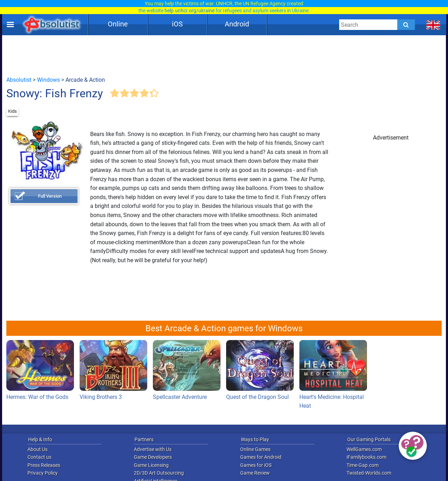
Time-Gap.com (363, 465)
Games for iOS (256, 465)
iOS (177, 24)
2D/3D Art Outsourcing (159, 473)
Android (237, 24)
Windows (48, 80)
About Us (38, 449)
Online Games (255, 449)
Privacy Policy (43, 473)
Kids (13, 111)
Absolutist (19, 80)
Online (118, 24)
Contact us (39, 457)
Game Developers (153, 457)
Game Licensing (151, 465)
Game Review (255, 473)
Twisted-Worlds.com (369, 473)
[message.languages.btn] (433, 25)
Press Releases (44, 465)
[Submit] (406, 25)
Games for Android (261, 457)
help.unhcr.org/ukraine (189, 11)
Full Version (50, 196)
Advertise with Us (153, 449)
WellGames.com (364, 449)
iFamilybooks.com (366, 457)
